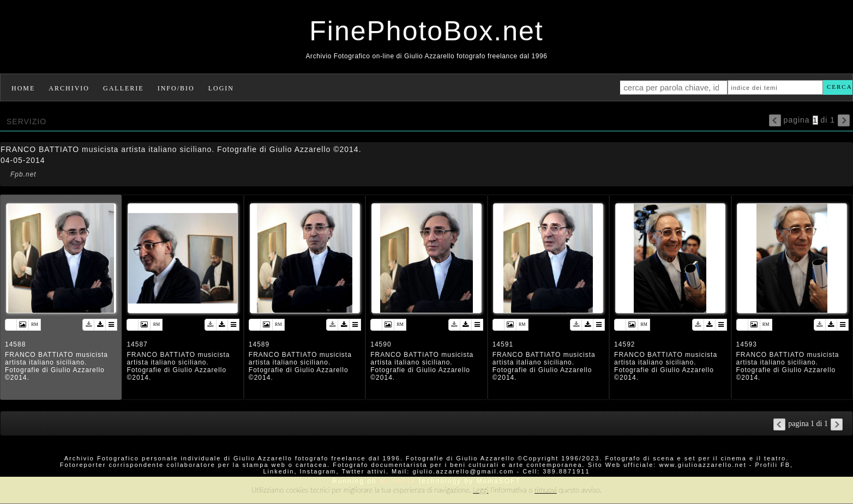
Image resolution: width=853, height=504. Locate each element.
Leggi (480, 490)
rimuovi (546, 490)
